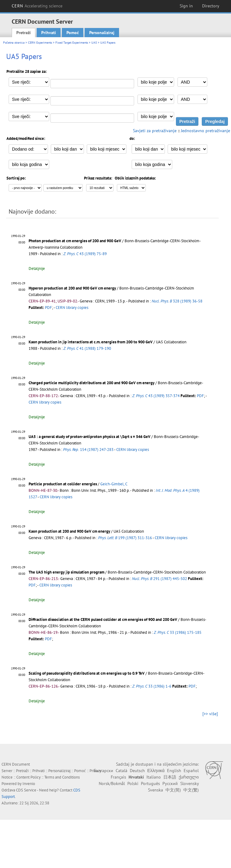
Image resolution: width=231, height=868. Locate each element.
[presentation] (64, 342)
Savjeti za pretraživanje (155, 131)
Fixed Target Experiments (72, 43)
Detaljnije (37, 268)
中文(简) (173, 790)
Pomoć (73, 33)
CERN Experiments (40, 43)
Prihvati (49, 33)
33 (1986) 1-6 (152, 686)
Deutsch (137, 771)
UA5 (94, 43)
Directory (211, 6)
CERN (37, 6)
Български (104, 771)
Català (121, 771)
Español (191, 771)
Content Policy (28, 777)
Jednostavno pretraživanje (205, 131)
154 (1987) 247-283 (88, 450)
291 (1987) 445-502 (159, 579)
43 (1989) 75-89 (85, 254)
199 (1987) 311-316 (125, 538)
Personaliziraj (102, 33)
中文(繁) (191, 790)
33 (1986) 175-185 (178, 632)
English (174, 771)
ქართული (189, 777)
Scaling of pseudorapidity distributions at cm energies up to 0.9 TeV (87, 673)
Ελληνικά (156, 771)
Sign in (186, 6)
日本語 (170, 777)
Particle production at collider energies (63, 484)
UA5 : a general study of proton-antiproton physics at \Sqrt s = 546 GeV (90, 437)
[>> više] (210, 714)
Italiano (154, 777)
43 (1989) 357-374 (156, 396)
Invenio (29, 784)
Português (150, 783)
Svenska (155, 790)
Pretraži (24, 33)
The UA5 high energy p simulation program (66, 572)
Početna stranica (14, 43)
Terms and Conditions (62, 777)
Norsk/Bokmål (112, 783)
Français (118, 777)
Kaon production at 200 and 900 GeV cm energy (69, 531)
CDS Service (26, 790)
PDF (48, 308)
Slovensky (189, 783)
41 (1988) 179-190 (87, 348)
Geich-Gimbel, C (114, 484)
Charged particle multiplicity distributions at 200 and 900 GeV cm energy (92, 383)
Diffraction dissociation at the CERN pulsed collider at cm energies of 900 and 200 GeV (103, 619)
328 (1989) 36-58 (177, 301)
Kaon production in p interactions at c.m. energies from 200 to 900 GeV (91, 342)
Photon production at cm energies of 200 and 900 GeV (75, 241)
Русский (170, 783)
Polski (133, 783)
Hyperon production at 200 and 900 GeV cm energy (72, 288)
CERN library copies (72, 308)
